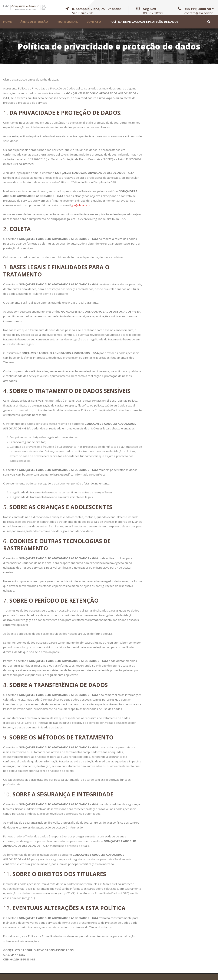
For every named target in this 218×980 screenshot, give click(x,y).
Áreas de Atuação (34, 22)
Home (7, 22)
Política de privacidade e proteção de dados (144, 22)
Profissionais (67, 22)
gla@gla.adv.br (81, 205)
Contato (94, 22)
